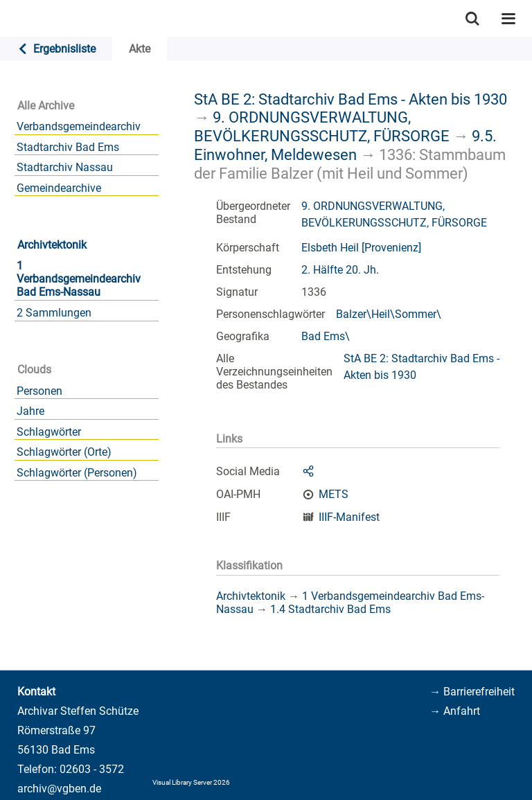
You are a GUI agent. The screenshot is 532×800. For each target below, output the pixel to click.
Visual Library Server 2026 (191, 782)
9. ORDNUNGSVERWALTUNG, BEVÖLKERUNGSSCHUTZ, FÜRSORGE (322, 126)
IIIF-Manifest (349, 517)
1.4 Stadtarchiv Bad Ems (330, 609)
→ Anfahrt (455, 711)
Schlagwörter (49, 432)
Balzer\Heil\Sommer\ (389, 314)
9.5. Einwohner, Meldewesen (345, 145)
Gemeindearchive (59, 188)
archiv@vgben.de (59, 789)
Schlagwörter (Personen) (77, 473)
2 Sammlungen (54, 313)
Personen (39, 391)
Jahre (30, 411)
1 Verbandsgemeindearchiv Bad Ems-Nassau (79, 279)
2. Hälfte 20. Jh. (340, 270)
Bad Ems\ (326, 336)
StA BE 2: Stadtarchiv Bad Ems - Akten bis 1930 (351, 99)
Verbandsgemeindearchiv (79, 126)
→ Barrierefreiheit (472, 692)
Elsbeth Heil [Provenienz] (361, 248)
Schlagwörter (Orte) (64, 452)
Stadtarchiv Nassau (65, 167)
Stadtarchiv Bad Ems (68, 147)
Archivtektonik (52, 245)
